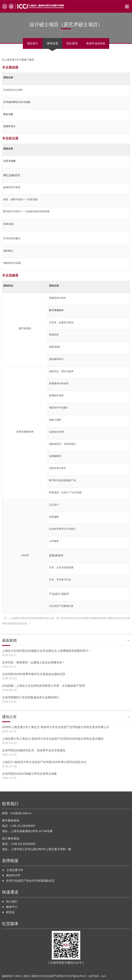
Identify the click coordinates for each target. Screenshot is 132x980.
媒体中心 (12, 907)
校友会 (10, 912)
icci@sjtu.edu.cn (21, 813)
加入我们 (12, 901)
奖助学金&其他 (96, 43)
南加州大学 (13, 875)
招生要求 (72, 43)
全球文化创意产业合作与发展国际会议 (30, 881)
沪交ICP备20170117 (75, 976)
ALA (103, 976)
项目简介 (33, 43)
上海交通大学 (15, 870)
